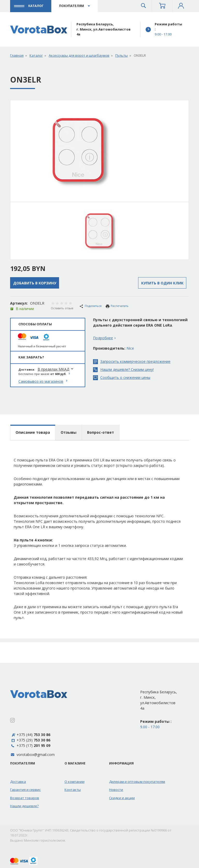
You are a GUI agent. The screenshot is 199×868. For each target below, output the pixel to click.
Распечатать (117, 306)
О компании (74, 782)
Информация (121, 763)
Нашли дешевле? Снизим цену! (123, 370)
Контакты (73, 790)
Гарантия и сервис (25, 790)
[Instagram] (12, 721)
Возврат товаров (25, 798)
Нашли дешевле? (24, 806)
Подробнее (103, 338)
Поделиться (91, 306)
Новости (116, 790)
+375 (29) (30, 740)
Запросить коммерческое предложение (132, 362)
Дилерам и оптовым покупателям (137, 782)
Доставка (18, 782)
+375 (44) (30, 734)
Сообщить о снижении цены (122, 378)
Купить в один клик (162, 283)
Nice (130, 348)
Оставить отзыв (62, 308)
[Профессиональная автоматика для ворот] (39, 29)
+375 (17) (30, 745)
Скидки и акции (122, 798)
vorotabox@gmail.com (36, 755)
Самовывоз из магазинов (41, 381)
